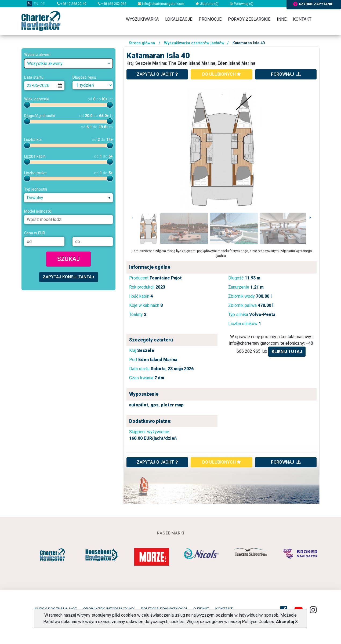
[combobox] (68, 63)
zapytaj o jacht (157, 74)
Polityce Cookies (258, 622)
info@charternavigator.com (161, 4)
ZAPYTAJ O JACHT (157, 462)
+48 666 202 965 (112, 4)
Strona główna (142, 43)
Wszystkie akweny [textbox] (45, 63)
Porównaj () (242, 4)
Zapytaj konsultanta (69, 277)
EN (36, 4)
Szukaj (68, 259)
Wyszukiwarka (142, 19)
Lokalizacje (179, 19)
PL (30, 4)
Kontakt (302, 19)
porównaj (286, 74)
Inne (282, 19)
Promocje (210, 19)
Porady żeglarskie (249, 19)
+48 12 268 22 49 (72, 4)
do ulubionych (222, 74)
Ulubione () (207, 4)
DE (43, 4)
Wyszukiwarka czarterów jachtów (194, 43)
